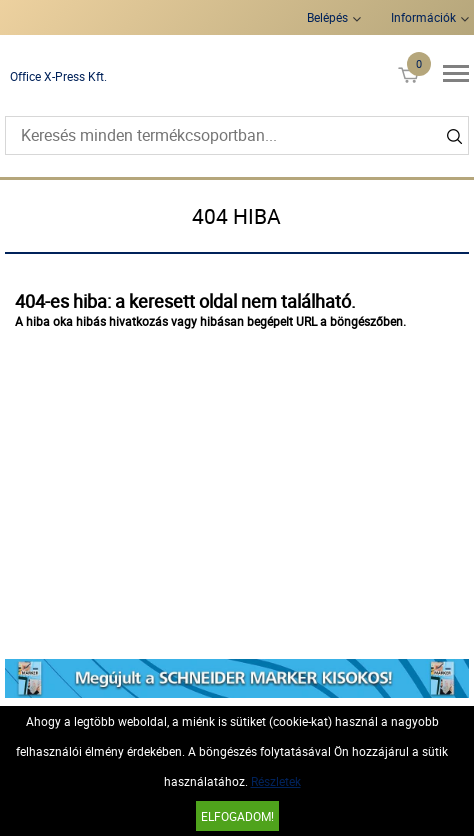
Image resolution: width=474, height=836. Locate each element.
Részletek (276, 781)
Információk (423, 17)
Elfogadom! (237, 816)
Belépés (327, 17)
